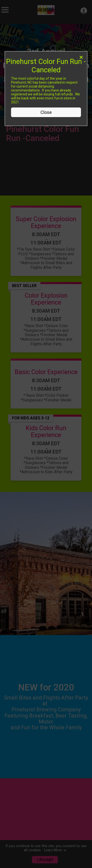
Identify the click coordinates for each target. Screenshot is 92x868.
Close (46, 112)
